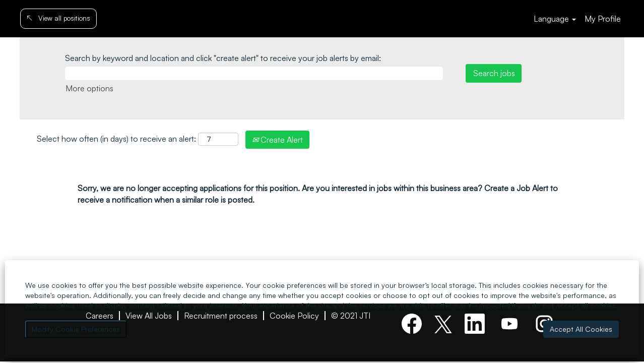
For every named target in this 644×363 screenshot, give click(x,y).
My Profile (603, 19)
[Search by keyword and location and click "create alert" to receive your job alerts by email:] (254, 73)
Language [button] (555, 19)
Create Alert (277, 140)
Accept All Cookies (581, 329)
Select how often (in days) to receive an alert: (116, 139)
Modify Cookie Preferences (76, 329)
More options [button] (89, 88)
